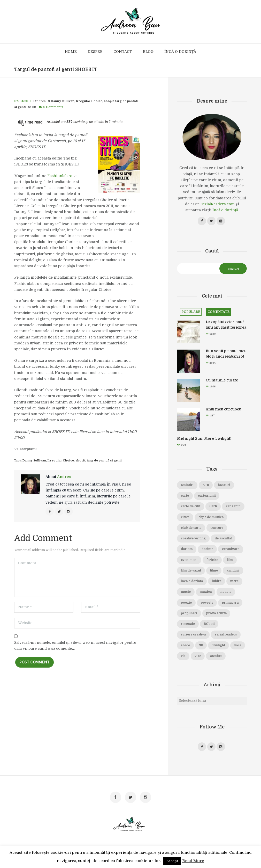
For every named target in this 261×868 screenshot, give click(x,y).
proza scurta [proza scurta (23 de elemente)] (217, 614)
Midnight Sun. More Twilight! (204, 439)
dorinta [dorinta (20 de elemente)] (187, 550)
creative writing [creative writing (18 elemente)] (194, 540)
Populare (191, 313)
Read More (193, 861)
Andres (38, 101)
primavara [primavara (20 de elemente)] (231, 604)
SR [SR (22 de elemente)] (201, 646)
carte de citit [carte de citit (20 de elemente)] (191, 508)
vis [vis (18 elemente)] (200, 657)
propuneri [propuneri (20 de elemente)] (189, 614)
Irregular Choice (83, 101)
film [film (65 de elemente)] (230, 561)
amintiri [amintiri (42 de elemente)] (187, 486)
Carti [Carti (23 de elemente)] (214, 508)
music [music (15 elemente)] (186, 593)
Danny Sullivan (59, 101)
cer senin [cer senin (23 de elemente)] (234, 508)
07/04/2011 (22, 101)
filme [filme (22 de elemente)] (214, 572)
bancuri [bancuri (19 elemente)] (225, 486)
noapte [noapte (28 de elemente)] (227, 593)
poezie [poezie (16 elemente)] (186, 604)
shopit (101, 101)
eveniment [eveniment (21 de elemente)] (189, 561)
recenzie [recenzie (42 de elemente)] (188, 625)
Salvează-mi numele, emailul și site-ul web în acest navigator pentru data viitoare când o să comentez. (75, 646)
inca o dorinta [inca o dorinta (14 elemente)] (192, 582)
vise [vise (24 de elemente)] (214, 657)
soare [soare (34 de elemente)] (186, 646)
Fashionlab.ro (60, 176)
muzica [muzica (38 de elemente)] (206, 593)
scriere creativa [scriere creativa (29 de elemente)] (194, 636)
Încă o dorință (225, 210)
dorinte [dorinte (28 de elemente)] (208, 550)
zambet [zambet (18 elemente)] (232, 657)
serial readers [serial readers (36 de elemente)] (227, 636)
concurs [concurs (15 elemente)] (217, 529)
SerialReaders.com (218, 204)
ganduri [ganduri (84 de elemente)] (234, 572)
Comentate (218, 313)
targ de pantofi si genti (122, 101)
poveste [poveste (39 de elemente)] (207, 604)
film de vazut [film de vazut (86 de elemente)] (191, 572)
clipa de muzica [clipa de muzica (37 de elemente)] (212, 518)
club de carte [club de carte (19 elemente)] (191, 529)
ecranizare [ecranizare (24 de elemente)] (231, 550)
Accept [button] (172, 861)
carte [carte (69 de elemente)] (185, 497)
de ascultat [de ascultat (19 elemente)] (224, 540)
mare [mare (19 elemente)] (235, 582)
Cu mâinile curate (222, 381)
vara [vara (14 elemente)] (185, 657)
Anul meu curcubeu (224, 410)
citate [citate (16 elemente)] (185, 518)
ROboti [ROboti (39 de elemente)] (209, 625)
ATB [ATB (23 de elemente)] (206, 486)
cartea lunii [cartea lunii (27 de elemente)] (207, 497)
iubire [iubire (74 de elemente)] (217, 582)
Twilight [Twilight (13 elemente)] (219, 646)
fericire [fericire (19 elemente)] (212, 561)
